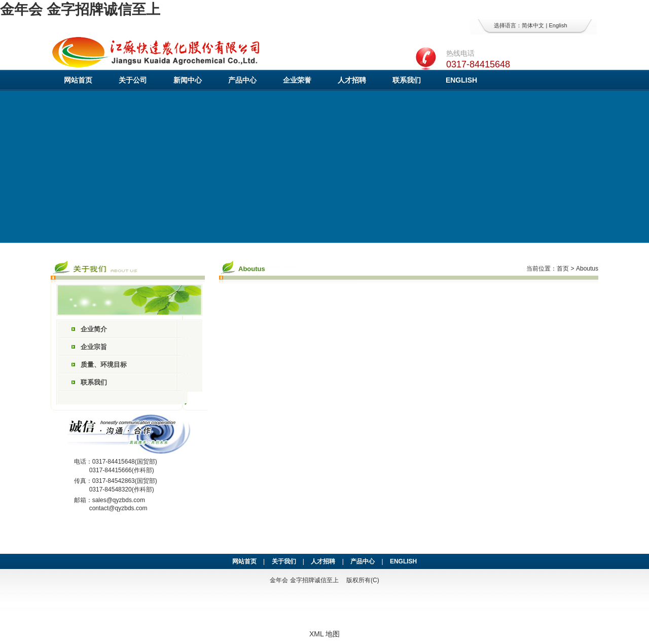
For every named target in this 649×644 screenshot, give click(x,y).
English (558, 25)
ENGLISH (461, 80)
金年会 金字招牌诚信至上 (80, 9)
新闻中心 (188, 80)
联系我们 (407, 80)
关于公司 (133, 80)
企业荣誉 (297, 80)
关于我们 (284, 561)
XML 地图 (324, 634)
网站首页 (78, 80)
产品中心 (242, 80)
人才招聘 (352, 80)
